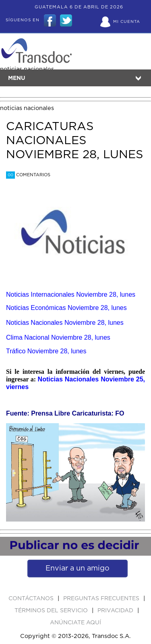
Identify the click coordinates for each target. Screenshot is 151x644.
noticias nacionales (27, 108)
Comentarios (28, 175)
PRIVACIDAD (116, 611)
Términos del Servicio (52, 611)
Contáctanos (32, 599)
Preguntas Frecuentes (102, 599)
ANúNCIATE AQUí (75, 623)
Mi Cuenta (127, 22)
